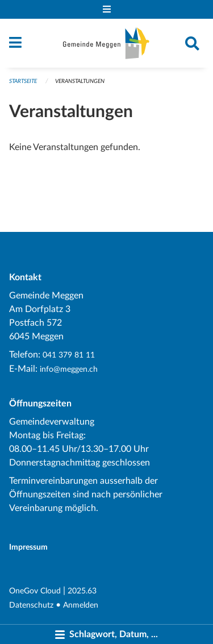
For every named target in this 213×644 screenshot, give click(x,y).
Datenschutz (31, 605)
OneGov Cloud (35, 591)
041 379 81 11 (69, 355)
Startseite (23, 81)
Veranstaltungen (80, 81)
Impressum (28, 547)
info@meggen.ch (69, 369)
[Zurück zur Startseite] (106, 43)
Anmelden (81, 605)
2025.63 (82, 591)
